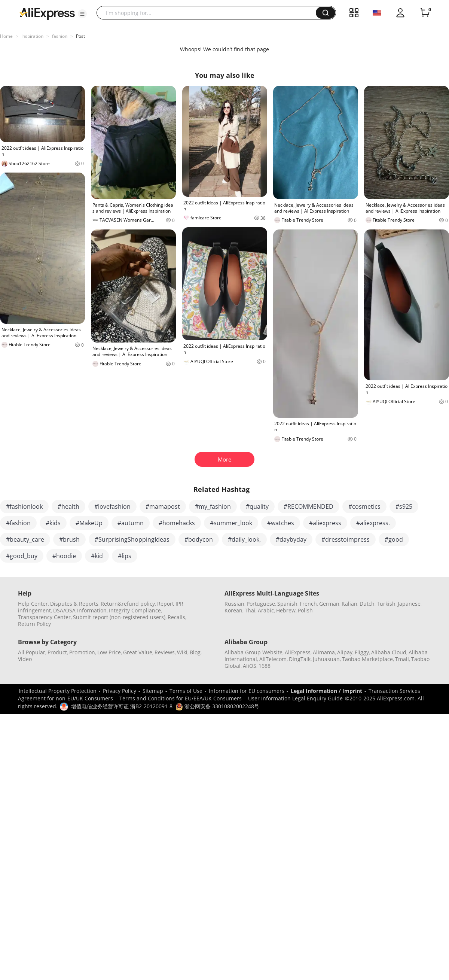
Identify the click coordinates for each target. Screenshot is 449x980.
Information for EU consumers (247, 691)
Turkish (386, 604)
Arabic (266, 610)
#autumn (131, 523)
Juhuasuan (326, 659)
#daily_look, (244, 539)
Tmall (402, 659)
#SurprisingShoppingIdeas (132, 539)
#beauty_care (25, 539)
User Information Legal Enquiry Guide (295, 698)
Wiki (182, 652)
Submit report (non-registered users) (119, 617)
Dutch (367, 604)
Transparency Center (44, 617)
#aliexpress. (373, 523)
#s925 (404, 506)
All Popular (32, 652)
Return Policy (34, 624)
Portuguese (261, 604)
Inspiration (32, 36)
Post (80, 36)
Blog (195, 652)
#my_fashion (213, 506)
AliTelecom (273, 659)
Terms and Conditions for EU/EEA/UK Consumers (181, 698)
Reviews (165, 652)
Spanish (287, 604)
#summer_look (231, 523)
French (308, 604)
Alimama (324, 652)
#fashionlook (24, 506)
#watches (281, 523)
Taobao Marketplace (367, 659)
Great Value (138, 652)
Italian (349, 604)
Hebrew (286, 610)
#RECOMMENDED (309, 506)
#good (394, 539)
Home (6, 36)
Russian (234, 604)
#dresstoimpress (346, 539)
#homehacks (177, 523)
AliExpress (298, 652)
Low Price (109, 652)
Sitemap (153, 691)
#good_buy (22, 556)
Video (25, 659)
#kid (97, 556)
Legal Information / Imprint (326, 691)
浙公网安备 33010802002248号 (217, 706)
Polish (305, 610)
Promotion (82, 652)
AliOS (250, 666)
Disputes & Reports (74, 604)
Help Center (33, 604)
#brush (69, 539)
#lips (125, 556)
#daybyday (291, 539)
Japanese (409, 604)
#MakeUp (89, 523)
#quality (257, 506)
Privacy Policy (120, 691)
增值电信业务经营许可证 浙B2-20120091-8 (122, 706)
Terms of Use (186, 691)
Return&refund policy (128, 604)
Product (57, 652)
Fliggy (362, 652)
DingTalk (300, 659)
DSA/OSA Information (80, 610)
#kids (53, 523)
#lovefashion (112, 506)
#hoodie (64, 556)
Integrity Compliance (135, 610)
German (329, 604)
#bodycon (199, 539)
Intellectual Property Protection (58, 691)
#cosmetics (364, 506)
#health (68, 506)
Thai (250, 610)
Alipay (345, 652)
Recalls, (177, 617)
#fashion (18, 523)
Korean (233, 610)
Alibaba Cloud (389, 652)
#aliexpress (325, 523)
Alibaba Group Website (253, 652)
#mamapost (163, 506)
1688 (265, 666)
